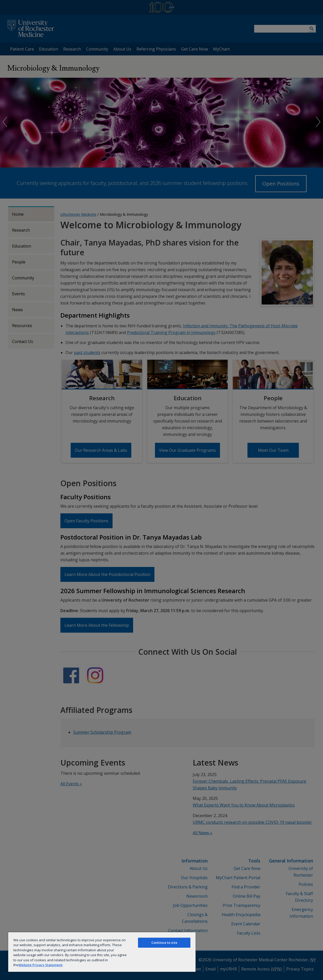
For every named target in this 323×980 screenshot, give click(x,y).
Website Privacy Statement (40, 965)
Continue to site (164, 943)
